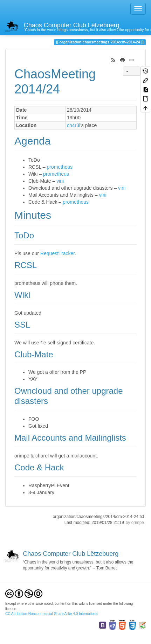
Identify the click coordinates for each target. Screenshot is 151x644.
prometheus (60, 167)
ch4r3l (74, 125)
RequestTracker (57, 253)
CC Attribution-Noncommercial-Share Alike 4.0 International (52, 614)
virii (60, 181)
